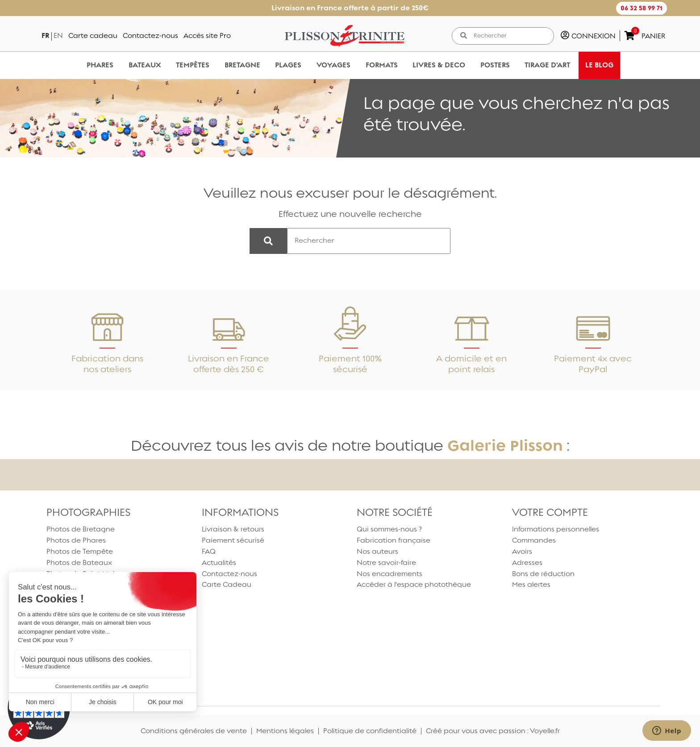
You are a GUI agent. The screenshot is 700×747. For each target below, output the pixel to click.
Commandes (534, 540)
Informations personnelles (556, 529)
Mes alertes (531, 584)
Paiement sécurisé (233, 540)
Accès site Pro (207, 35)
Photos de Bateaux (79, 562)
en (58, 35)
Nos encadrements (390, 574)
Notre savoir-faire (386, 562)
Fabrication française (394, 540)
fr (45, 35)
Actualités (219, 562)
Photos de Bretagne (81, 529)
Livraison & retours (233, 529)
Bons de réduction (543, 574)
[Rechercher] (510, 36)
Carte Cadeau (227, 584)
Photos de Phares (76, 540)
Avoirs (522, 551)
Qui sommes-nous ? (389, 529)
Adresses (527, 562)
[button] (642, 8)
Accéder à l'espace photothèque (414, 584)
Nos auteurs (377, 551)
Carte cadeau (93, 35)
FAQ (209, 551)
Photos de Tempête (80, 551)
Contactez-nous (150, 35)
